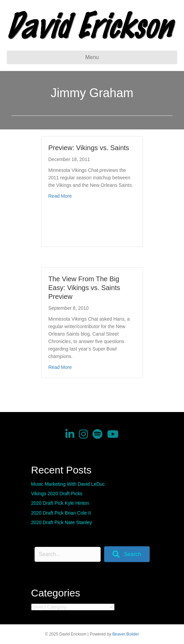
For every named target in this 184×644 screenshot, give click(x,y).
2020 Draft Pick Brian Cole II (61, 513)
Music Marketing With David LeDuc (68, 484)
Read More (60, 196)
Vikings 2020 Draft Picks (57, 494)
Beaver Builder (126, 634)
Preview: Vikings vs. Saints (89, 148)
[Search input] (68, 554)
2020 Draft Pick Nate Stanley (62, 522)
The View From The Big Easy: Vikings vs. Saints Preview (84, 288)
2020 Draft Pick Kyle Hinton (60, 503)
